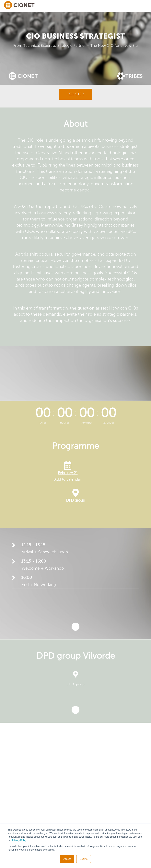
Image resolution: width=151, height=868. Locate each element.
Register (75, 94)
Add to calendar (68, 479)
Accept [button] (67, 859)
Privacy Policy (19, 840)
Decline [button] (84, 859)
